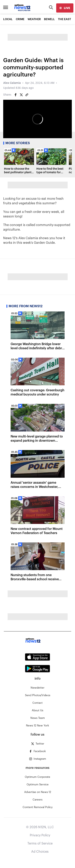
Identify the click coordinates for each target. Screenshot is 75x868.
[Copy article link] (27, 95)
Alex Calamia (12, 83)
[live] (65, 8)
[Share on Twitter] (21, 95)
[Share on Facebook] (16, 95)
